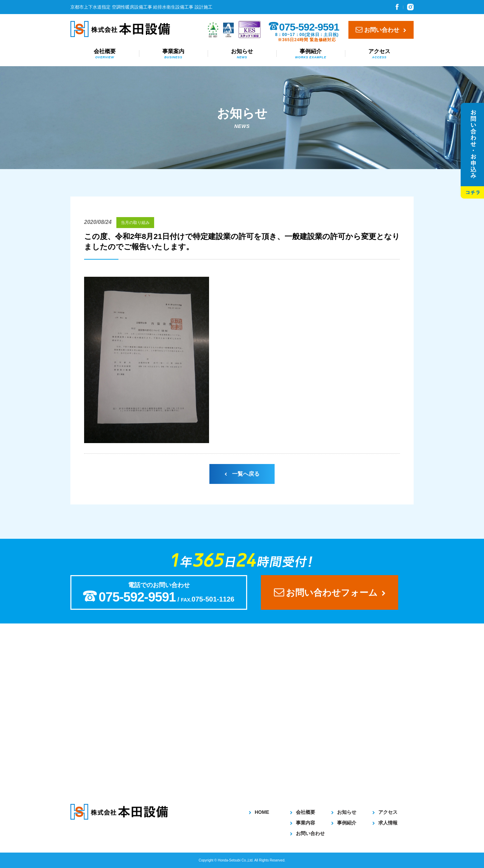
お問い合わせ (381, 30)
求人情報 (385, 823)
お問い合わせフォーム (330, 592)
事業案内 (173, 54)
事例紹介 (311, 54)
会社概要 (105, 54)
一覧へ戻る (242, 474)
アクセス (379, 54)
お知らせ (242, 54)
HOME (259, 812)
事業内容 (303, 823)
